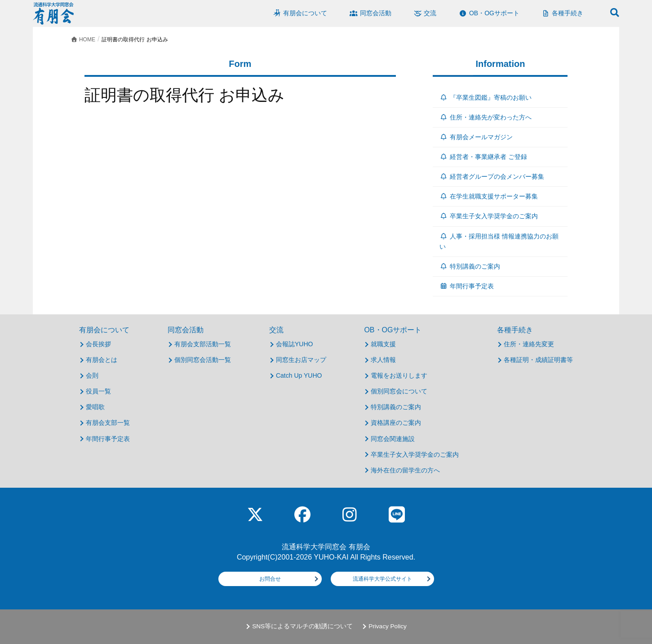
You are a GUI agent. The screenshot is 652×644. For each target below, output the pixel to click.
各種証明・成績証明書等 (538, 360)
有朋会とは (102, 360)
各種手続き (515, 330)
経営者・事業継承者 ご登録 (483, 157)
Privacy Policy (388, 626)
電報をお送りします (399, 375)
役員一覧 (98, 391)
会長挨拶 (98, 344)
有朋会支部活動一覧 (203, 344)
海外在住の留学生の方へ (405, 470)
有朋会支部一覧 (108, 423)
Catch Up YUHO (299, 375)
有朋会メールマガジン (476, 137)
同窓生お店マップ (301, 360)
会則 (92, 375)
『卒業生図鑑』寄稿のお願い (486, 97)
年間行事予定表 (467, 286)
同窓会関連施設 (393, 439)
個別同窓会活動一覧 (203, 360)
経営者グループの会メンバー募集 (492, 176)
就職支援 (383, 344)
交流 (276, 330)
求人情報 (383, 360)
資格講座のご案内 (396, 423)
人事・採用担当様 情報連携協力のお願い (499, 241)
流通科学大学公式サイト (382, 579)
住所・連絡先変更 (529, 344)
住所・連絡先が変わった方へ (486, 117)
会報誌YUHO (294, 344)
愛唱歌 (95, 407)
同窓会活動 (186, 330)
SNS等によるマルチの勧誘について (302, 626)
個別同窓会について (399, 391)
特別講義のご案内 (470, 266)
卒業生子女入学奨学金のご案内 (489, 216)
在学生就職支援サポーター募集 (489, 196)
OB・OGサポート (393, 330)
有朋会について (104, 330)
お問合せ (270, 579)
